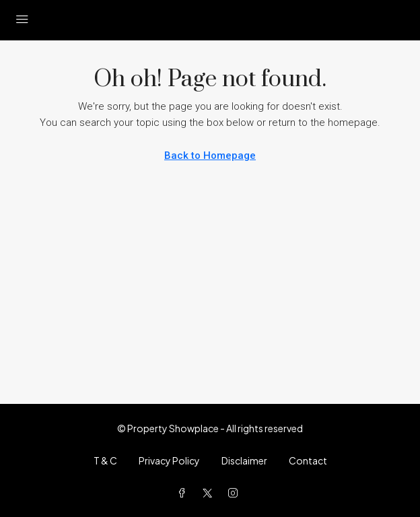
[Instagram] (236, 493)
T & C (105, 460)
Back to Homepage (210, 156)
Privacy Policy (169, 460)
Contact (308, 460)
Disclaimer (244, 460)
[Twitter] (210, 493)
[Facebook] (184, 493)
